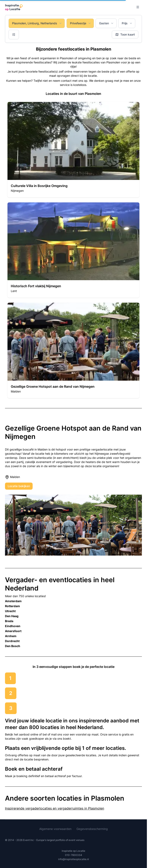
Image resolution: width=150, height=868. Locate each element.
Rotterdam (12, 606)
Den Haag (12, 616)
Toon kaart (125, 34)
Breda (9, 621)
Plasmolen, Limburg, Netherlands (37, 23)
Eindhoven (13, 626)
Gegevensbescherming (92, 829)
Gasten (106, 23)
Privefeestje (81, 23)
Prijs (127, 23)
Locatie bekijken (19, 486)
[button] (73, 150)
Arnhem (11, 636)
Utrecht (10, 611)
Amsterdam (13, 601)
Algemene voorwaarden (55, 829)
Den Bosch (13, 646)
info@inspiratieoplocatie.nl (74, 859)
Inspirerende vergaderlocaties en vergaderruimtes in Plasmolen (55, 808)
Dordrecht (12, 641)
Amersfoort (13, 631)
